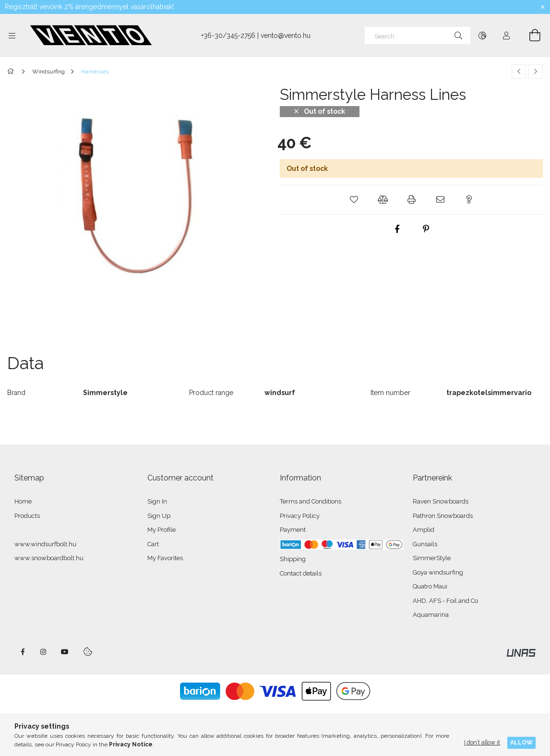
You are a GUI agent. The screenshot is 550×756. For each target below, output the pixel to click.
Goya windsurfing (438, 572)
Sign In (157, 501)
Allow (521, 742)
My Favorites (165, 558)
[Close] (543, 7)
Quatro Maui (430, 586)
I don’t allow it (482, 742)
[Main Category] (12, 72)
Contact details (301, 573)
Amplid (424, 530)
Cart (153, 544)
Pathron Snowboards (443, 516)
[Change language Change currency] (482, 36)
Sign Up (159, 516)
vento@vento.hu (286, 36)
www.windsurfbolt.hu (45, 544)
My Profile (161, 530)
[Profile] (506, 36)
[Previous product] (519, 72)
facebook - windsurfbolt (23, 652)
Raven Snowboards (441, 501)
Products (27, 516)
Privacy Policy (300, 516)
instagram (44, 652)
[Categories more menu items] (12, 36)
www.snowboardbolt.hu (49, 558)
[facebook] (397, 229)
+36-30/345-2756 (228, 36)
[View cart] (529, 36)
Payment (293, 530)
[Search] (418, 36)
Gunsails (425, 544)
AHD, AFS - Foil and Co (445, 601)
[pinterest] (426, 229)
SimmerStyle (432, 558)
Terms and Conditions (311, 501)
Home (23, 501)
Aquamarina (431, 615)
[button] (354, 200)
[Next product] (536, 72)
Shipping (293, 559)
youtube (65, 652)
